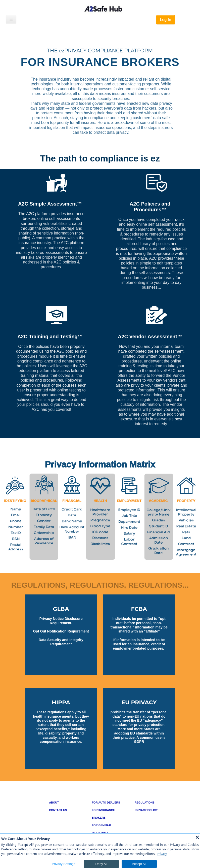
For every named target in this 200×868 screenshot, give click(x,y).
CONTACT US (58, 810)
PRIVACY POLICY (146, 810)
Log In (166, 20)
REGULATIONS (145, 803)
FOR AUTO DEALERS (106, 803)
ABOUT (54, 803)
